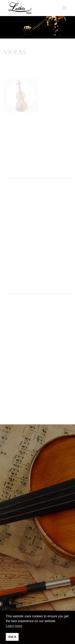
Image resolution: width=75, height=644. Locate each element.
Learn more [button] (14, 626)
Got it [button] (12, 637)
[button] (8, 13)
